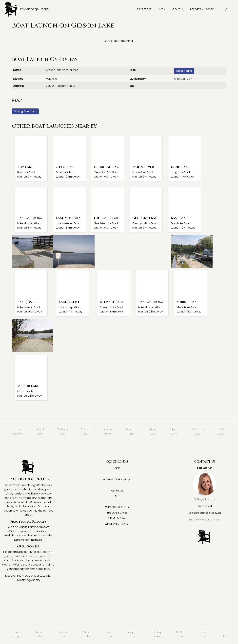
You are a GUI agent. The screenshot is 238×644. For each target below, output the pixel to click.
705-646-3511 (205, 506)
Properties (144, 9)
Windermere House (117, 524)
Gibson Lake (184, 71)
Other (210, 9)
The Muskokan (117, 518)
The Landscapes (117, 513)
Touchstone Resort (117, 507)
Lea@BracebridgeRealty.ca (205, 513)
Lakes (161, 9)
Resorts (196, 9)
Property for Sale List (117, 479)
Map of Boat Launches (119, 41)
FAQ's (117, 496)
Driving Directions (25, 111)
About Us (178, 9)
